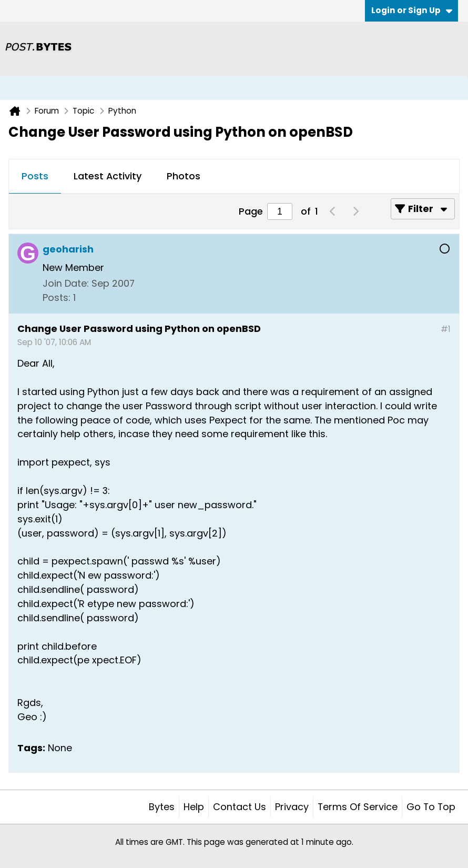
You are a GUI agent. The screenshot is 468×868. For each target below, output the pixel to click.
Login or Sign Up (412, 10)
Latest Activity (108, 176)
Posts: (57, 297)
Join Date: (66, 283)
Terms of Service (358, 807)
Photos (184, 176)
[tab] (35, 177)
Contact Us (240, 807)
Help (194, 807)
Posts (35, 176)
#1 (446, 329)
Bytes (162, 807)
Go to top (431, 807)
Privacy (292, 807)
